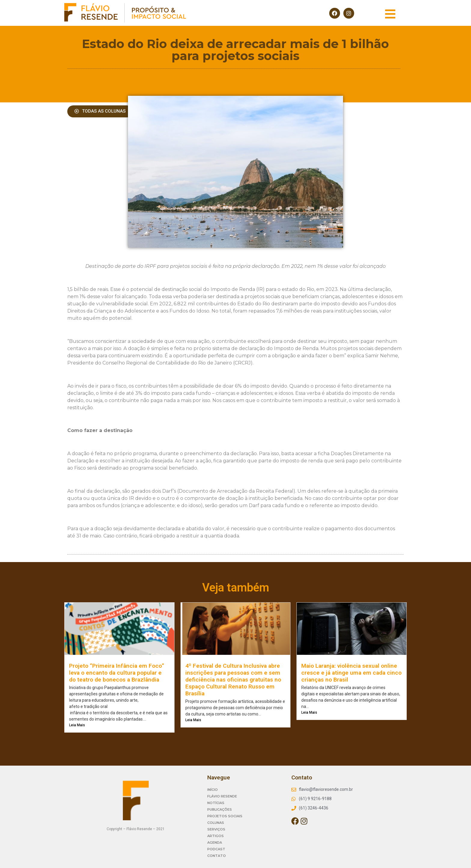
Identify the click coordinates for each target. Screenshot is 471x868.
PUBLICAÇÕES (220, 809)
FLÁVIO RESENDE (222, 796)
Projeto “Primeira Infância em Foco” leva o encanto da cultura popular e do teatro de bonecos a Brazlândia (117, 673)
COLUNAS (216, 823)
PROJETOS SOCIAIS (225, 816)
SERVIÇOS (216, 829)
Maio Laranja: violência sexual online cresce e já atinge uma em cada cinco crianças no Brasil (351, 673)
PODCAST (216, 849)
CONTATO (217, 856)
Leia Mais (77, 725)
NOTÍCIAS (216, 803)
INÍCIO (213, 790)
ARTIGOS (216, 836)
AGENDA (215, 842)
